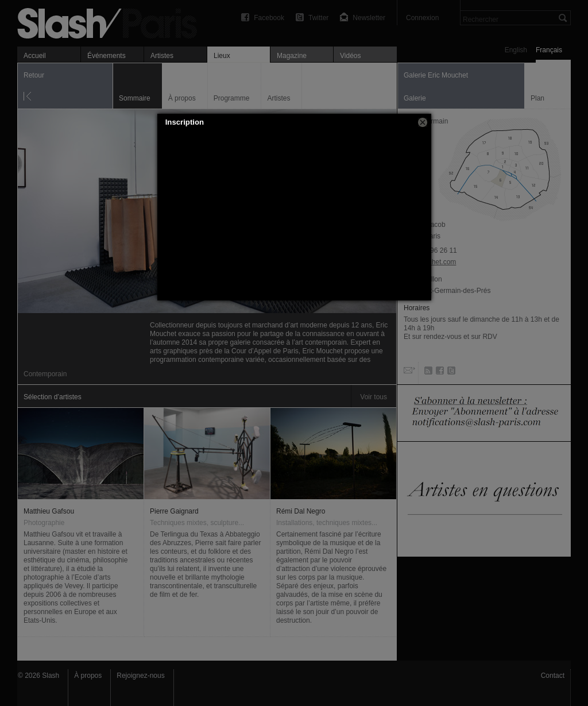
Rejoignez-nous (140, 676)
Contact (553, 676)
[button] (423, 122)
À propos (88, 676)
